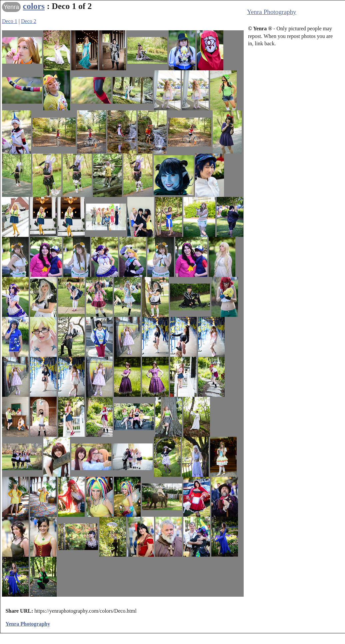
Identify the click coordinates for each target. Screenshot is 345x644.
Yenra (11, 7)
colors (34, 6)
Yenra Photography (272, 12)
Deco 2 (29, 21)
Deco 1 (10, 21)
